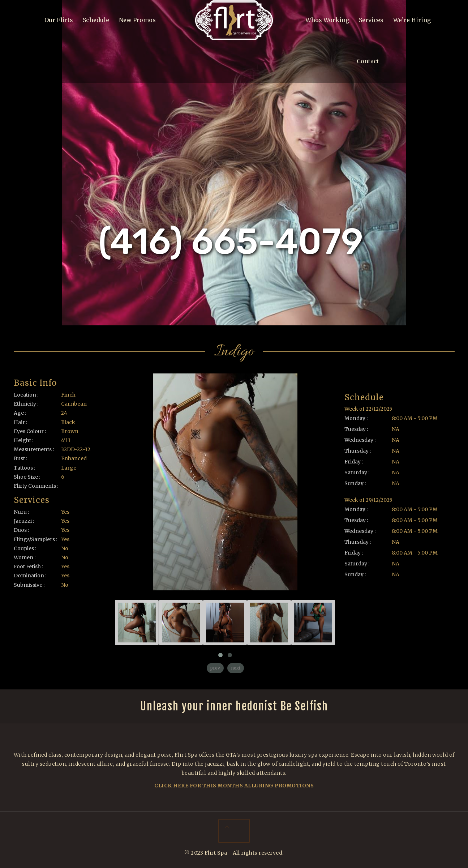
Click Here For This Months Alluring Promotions (234, 786)
